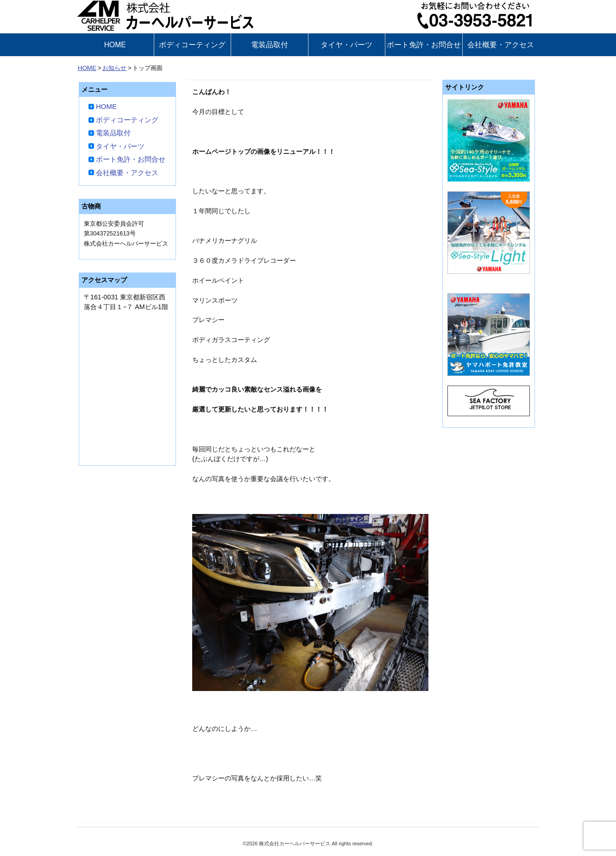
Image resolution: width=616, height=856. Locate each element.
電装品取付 (270, 45)
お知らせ (114, 68)
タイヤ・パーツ (346, 45)
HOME (115, 45)
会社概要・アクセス (501, 45)
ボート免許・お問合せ (424, 45)
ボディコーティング (192, 45)
